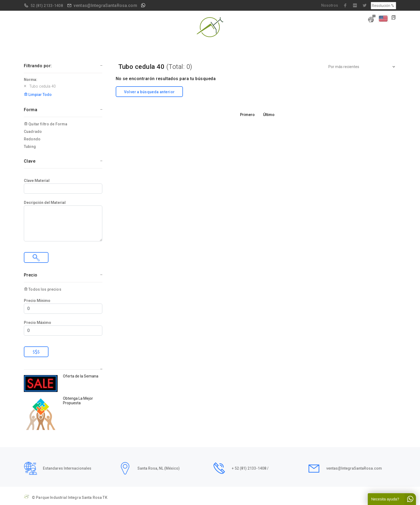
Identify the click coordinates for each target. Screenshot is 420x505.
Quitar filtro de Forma (46, 124)
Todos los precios (43, 289)
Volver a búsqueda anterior (149, 92)
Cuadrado (33, 132)
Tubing (30, 147)
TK (105, 497)
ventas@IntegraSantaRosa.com (105, 5)
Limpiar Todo (38, 95)
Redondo (32, 139)
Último (269, 115)
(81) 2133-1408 (49, 6)
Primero (247, 115)
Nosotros (330, 5)
